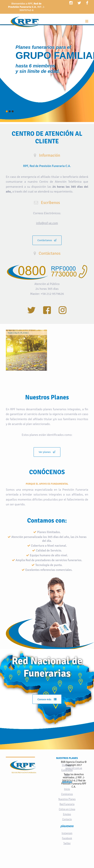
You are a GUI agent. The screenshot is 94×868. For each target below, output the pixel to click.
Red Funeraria (67, 804)
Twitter (67, 843)
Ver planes (47, 452)
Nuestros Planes (67, 799)
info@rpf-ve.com (47, 223)
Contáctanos (47, 240)
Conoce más (47, 699)
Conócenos (67, 794)
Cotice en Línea (67, 809)
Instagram (67, 833)
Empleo (67, 814)
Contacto (67, 819)
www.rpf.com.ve (74, 768)
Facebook (67, 838)
